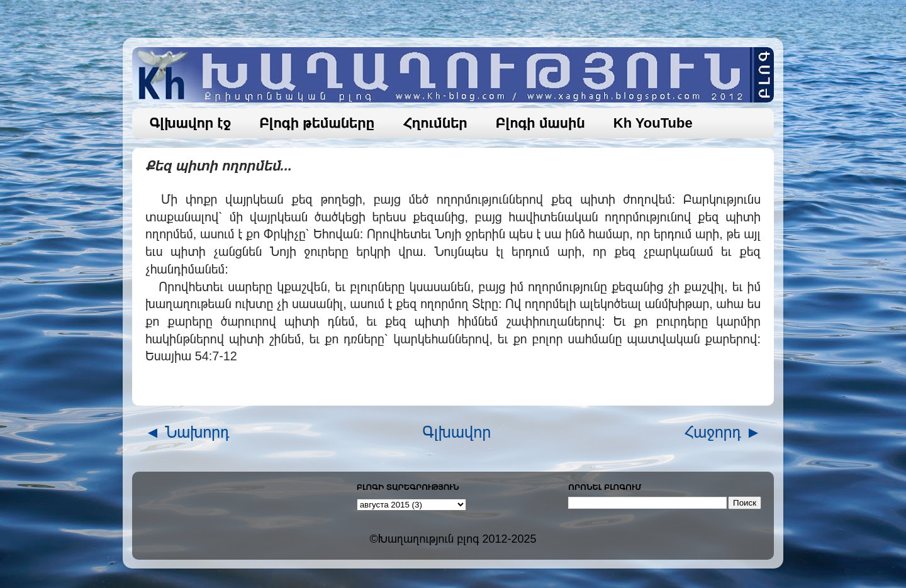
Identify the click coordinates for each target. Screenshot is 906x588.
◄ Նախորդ (187, 432)
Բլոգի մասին (540, 123)
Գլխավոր (457, 432)
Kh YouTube (653, 123)
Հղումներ (435, 123)
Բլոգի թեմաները (317, 123)
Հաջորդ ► (723, 432)
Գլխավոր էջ (191, 123)
